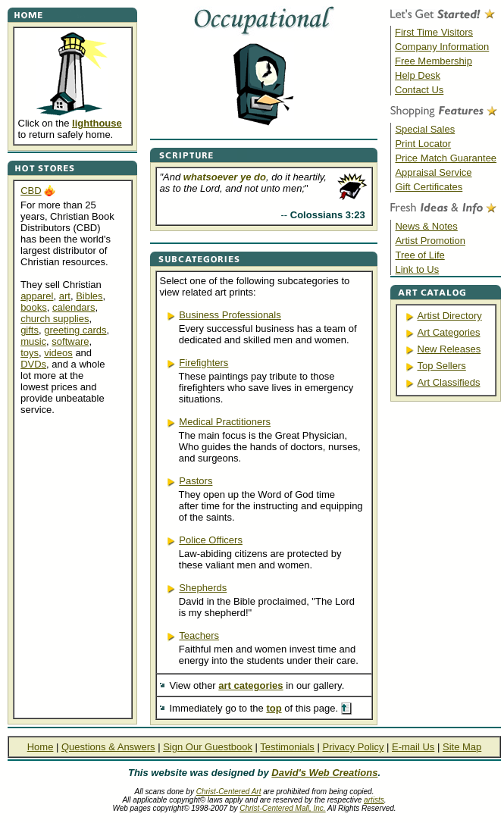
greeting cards (75, 330)
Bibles (89, 296)
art (65, 296)
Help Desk (418, 75)
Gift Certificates (429, 187)
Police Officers (211, 540)
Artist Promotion (430, 241)
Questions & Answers (108, 747)
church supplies (55, 319)
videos (58, 353)
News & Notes (426, 226)
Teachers (199, 635)
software (70, 341)
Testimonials (287, 747)
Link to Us (417, 269)
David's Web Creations (324, 773)
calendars (74, 307)
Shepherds (203, 588)
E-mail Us (413, 747)
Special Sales (425, 129)
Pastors (196, 481)
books (34, 307)
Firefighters (203, 363)
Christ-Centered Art (229, 792)
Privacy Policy (353, 747)
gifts (30, 330)
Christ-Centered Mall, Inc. (282, 808)
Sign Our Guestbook (208, 747)
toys (30, 353)
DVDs (33, 364)
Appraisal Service (433, 172)
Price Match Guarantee (446, 158)
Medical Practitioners (225, 422)
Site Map (462, 747)
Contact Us (419, 90)
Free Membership (434, 61)
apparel (37, 296)
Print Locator (423, 144)
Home (41, 747)
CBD (31, 191)
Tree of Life (419, 255)
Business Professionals (230, 315)
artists (374, 800)
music (33, 341)
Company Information (442, 47)
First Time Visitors (434, 32)
